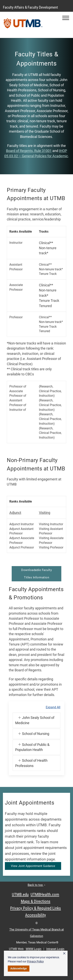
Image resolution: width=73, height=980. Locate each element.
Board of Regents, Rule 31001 (29, 151)
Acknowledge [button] (19, 968)
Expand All (53, 707)
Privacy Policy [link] (35, 961)
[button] (66, 18)
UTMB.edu (20, 895)
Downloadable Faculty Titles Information (36, 574)
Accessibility (36, 915)
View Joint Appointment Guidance (33, 866)
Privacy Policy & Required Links (36, 908)
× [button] (64, 953)
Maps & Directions (36, 901)
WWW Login (33, 949)
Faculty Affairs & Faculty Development (30, 7)
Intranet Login (55, 949)
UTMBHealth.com (45, 895)
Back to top (36, 885)
